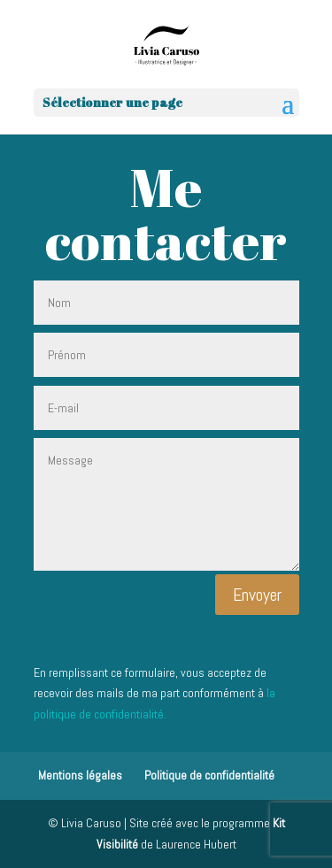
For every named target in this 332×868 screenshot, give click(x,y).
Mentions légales (80, 775)
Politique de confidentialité (209, 775)
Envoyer (257, 595)
